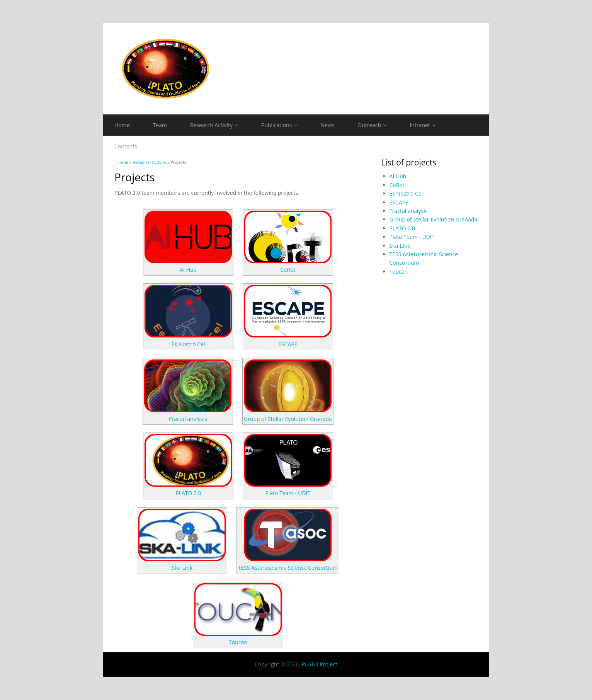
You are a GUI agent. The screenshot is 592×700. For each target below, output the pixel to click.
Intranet (422, 125)
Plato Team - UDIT (288, 493)
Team (160, 125)
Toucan (238, 642)
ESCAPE (288, 344)
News (327, 125)
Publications (279, 125)
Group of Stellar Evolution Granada (288, 419)
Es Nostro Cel (188, 344)
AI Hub (188, 270)
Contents (126, 146)
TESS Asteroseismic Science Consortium (288, 568)
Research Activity (214, 125)
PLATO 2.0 (188, 493)
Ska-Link (182, 568)
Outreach (372, 125)
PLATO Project (319, 664)
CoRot (288, 270)
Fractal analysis (188, 419)
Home (122, 125)
